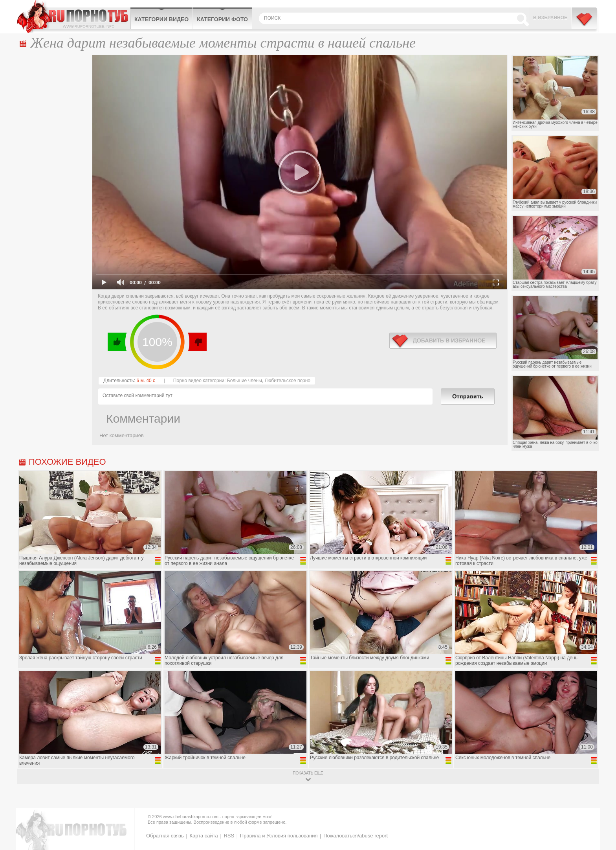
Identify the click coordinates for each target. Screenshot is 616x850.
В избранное (550, 18)
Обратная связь (165, 836)
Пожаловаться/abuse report (356, 836)
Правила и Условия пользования (279, 836)
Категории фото (222, 19)
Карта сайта (203, 836)
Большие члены (245, 381)
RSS (229, 836)
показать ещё (308, 773)
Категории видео (161, 19)
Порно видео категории (199, 381)
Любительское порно (287, 381)
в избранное (443, 341)
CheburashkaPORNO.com (74, 17)
